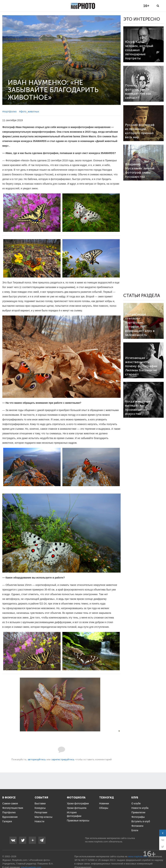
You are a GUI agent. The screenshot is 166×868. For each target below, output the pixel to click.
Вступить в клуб (141, 821)
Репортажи (41, 812)
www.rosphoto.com (98, 842)
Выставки (40, 803)
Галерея (7, 821)
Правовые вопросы (78, 820)
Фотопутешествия (13, 808)
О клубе (136, 803)
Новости (39, 821)
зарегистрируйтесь (63, 759)
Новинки (104, 803)
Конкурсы (40, 808)
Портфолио (9, 812)
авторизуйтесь (37, 759)
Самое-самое (10, 803)
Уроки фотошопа (77, 808)
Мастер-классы (44, 817)
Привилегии (138, 812)
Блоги (135, 830)
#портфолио (9, 112)
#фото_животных (29, 112)
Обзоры (104, 808)
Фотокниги (137, 826)
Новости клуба (140, 808)
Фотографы (138, 817)
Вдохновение (10, 817)
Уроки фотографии (78, 803)
